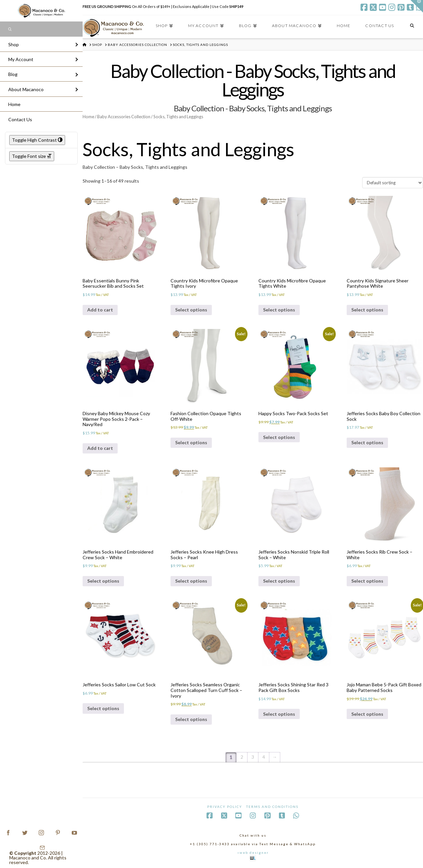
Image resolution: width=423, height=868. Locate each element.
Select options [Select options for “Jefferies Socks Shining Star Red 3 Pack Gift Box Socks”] (279, 714)
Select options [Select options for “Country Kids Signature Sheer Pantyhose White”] (367, 310)
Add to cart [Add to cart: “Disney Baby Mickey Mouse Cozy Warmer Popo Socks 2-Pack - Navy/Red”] (100, 448)
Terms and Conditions (272, 807)
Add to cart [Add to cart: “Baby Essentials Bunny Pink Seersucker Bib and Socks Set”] (100, 310)
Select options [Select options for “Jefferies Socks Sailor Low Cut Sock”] (103, 708)
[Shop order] (393, 183)
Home (88, 117)
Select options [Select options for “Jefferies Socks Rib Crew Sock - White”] (367, 581)
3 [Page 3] (253, 757)
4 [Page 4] (264, 757)
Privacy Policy (225, 807)
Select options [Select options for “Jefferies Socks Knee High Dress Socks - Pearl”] (191, 581)
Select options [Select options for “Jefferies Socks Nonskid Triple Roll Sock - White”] (279, 581)
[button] (417, 6)
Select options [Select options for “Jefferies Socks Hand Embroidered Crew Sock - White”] (103, 581)
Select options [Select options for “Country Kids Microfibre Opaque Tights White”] (279, 310)
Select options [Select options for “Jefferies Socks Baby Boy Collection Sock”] (367, 442)
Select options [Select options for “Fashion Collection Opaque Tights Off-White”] (191, 442)
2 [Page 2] (242, 757)
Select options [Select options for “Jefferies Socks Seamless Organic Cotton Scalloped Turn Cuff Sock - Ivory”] (191, 719)
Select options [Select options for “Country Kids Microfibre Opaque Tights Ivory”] (191, 310)
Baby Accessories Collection (124, 117)
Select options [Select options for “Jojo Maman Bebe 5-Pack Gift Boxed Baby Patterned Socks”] (367, 714)
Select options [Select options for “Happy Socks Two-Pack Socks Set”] (279, 437)
